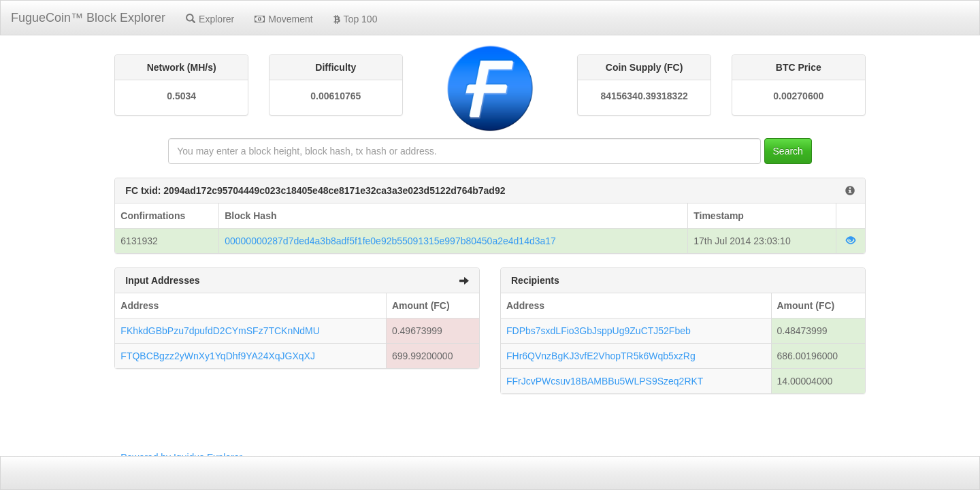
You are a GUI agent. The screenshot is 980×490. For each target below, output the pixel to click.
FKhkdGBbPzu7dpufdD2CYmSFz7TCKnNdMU (220, 331)
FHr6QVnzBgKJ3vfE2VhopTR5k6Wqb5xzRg (601, 356)
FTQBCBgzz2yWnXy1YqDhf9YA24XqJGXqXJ (218, 356)
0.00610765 (336, 96)
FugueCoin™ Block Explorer (88, 18)
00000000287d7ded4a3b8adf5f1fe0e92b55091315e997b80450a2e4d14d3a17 (390, 241)
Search (788, 151)
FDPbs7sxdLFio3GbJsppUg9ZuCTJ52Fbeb (599, 331)
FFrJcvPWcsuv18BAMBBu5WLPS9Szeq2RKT (605, 381)
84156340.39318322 (644, 96)
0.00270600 (798, 96)
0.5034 (181, 96)
